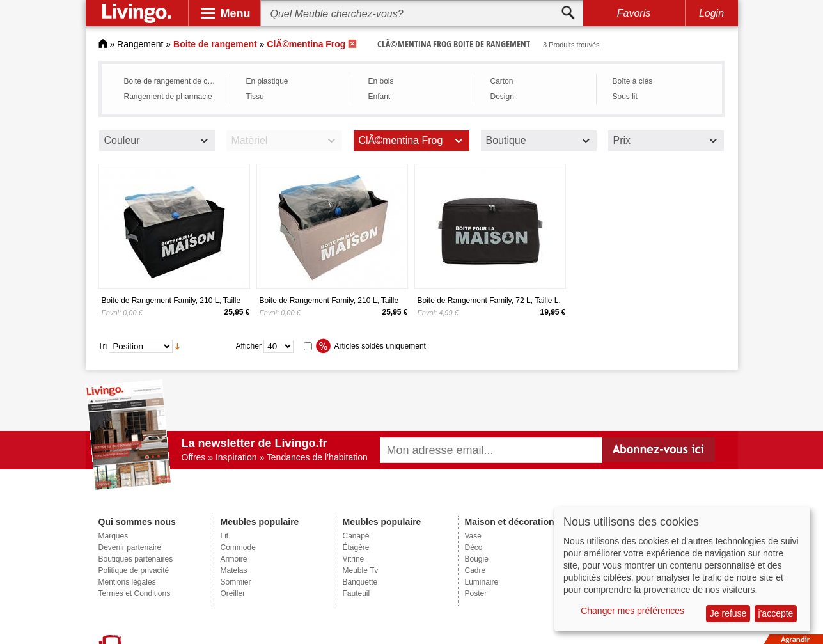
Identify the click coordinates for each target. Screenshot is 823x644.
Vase (473, 536)
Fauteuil (357, 593)
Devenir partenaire (130, 547)
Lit (225, 536)
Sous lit (625, 97)
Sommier (236, 582)
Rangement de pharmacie (168, 97)
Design (502, 97)
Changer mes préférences (632, 611)
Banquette (360, 582)
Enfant (380, 97)
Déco (474, 547)
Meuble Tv (361, 570)
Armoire (234, 559)
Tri (103, 346)
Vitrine (354, 559)
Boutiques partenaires (136, 559)
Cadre (475, 570)
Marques (114, 536)
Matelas (234, 570)
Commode (238, 547)
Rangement (140, 44)
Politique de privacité (134, 570)
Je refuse (728, 613)
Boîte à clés (633, 81)
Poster (476, 593)
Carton (502, 81)
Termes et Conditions (135, 593)
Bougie (477, 559)
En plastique (267, 81)
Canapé (356, 536)
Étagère (356, 547)
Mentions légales (127, 582)
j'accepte (776, 613)
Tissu (255, 97)
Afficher (249, 346)
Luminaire (482, 582)
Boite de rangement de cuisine (174, 81)
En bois (381, 81)
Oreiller (233, 593)
